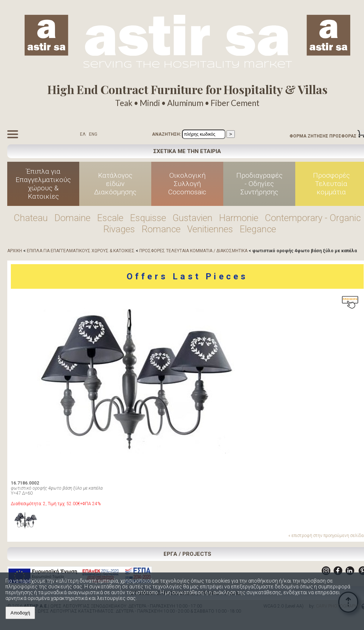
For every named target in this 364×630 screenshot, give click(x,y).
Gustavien (192, 218)
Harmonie (239, 218)
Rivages (119, 229)
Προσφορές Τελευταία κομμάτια (331, 184)
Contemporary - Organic (313, 218)
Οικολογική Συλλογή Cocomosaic (187, 184)
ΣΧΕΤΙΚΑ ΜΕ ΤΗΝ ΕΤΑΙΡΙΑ (187, 151)
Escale (110, 218)
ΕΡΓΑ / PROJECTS (187, 554)
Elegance (258, 229)
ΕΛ (83, 134)
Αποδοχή (20, 613)
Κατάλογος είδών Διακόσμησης (115, 184)
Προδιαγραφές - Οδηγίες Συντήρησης (259, 184)
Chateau (31, 218)
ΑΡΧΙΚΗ (15, 251)
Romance (161, 229)
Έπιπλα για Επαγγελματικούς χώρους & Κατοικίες (43, 184)
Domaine (72, 218)
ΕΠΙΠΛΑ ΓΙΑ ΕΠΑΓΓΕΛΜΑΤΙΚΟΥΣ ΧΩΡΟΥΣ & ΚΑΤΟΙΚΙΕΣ (81, 251)
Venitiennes (210, 229)
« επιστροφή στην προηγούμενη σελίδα (326, 536)
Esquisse (148, 218)
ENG (93, 134)
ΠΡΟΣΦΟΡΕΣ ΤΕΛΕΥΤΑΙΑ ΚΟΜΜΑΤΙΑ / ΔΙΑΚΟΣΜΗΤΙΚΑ (193, 251)
